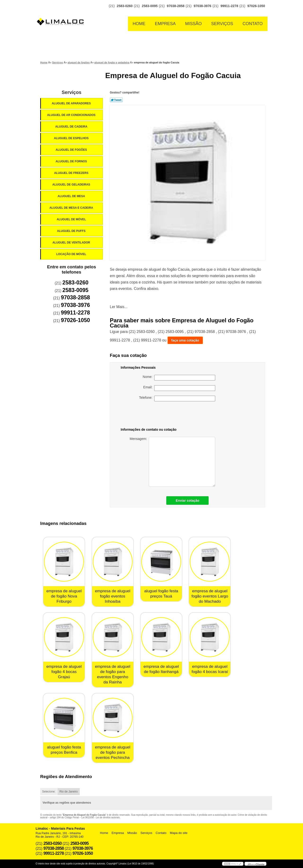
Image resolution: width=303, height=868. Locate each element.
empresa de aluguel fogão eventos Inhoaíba (112, 596)
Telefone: (177, 399)
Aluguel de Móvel (72, 219)
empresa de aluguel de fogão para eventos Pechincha (112, 752)
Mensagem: (172, 462)
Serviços (222, 24)
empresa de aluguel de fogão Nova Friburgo (64, 596)
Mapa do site (179, 833)
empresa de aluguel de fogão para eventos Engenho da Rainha (112, 674)
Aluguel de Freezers (72, 173)
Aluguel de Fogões (72, 150)
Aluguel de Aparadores (72, 103)
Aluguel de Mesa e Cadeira (72, 208)
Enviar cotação (188, 500)
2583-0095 (150, 6)
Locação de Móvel (72, 254)
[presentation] (182, 415)
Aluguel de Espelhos (72, 138)
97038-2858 (176, 6)
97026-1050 (256, 6)
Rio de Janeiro (68, 792)
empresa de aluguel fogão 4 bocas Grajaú (64, 672)
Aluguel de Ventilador (72, 243)
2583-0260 (125, 6)
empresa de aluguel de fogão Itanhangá (161, 669)
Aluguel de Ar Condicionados (72, 115)
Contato (253, 24)
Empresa (165, 24)
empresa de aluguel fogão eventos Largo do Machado (210, 596)
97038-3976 (203, 6)
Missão (193, 24)
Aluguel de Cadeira (72, 127)
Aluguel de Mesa (72, 196)
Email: (179, 388)
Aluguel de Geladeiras (72, 185)
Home (139, 24)
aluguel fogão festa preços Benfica (64, 750)
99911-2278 (229, 6)
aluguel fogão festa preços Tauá (161, 594)
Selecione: (49, 792)
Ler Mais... (119, 307)
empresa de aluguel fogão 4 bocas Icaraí (210, 669)
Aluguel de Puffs (72, 231)
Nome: (179, 378)
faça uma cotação (185, 340)
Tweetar (116, 100)
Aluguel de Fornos (72, 161)
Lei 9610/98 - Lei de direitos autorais (101, 817)
